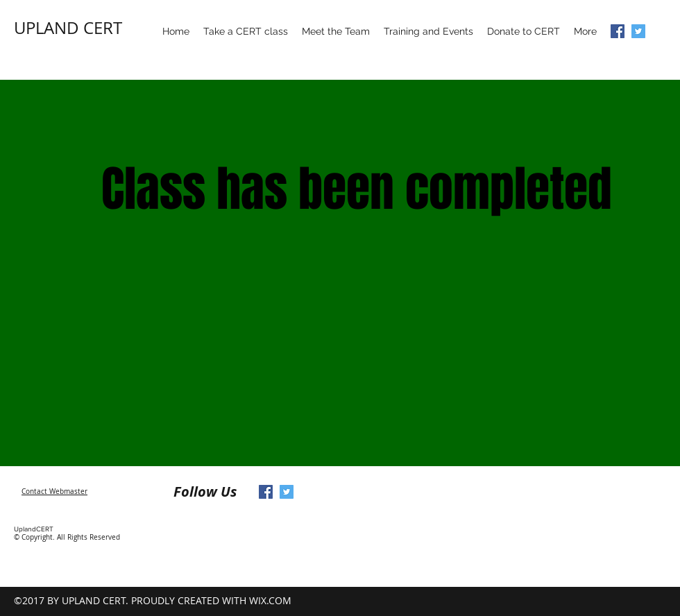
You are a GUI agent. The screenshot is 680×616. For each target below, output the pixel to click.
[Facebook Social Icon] (618, 31)
